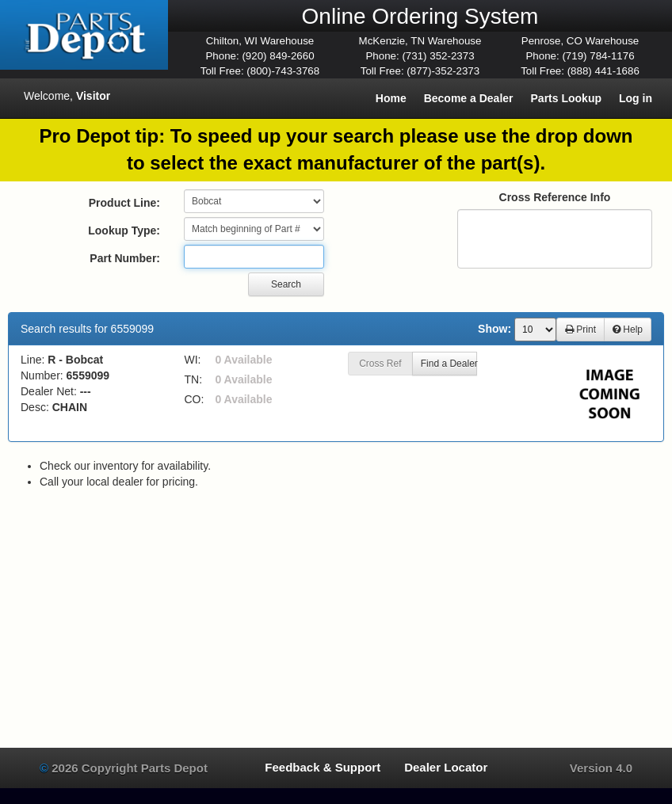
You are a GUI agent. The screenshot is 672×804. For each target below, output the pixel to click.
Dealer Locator (446, 767)
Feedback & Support (323, 767)
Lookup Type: (124, 231)
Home (391, 98)
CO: (195, 399)
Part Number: (125, 258)
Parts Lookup (566, 98)
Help (628, 330)
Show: (494, 329)
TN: (194, 379)
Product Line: (124, 203)
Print (580, 330)
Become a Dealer (469, 98)
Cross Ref (380, 364)
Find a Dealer (449, 364)
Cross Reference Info (555, 197)
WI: (193, 360)
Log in (636, 98)
